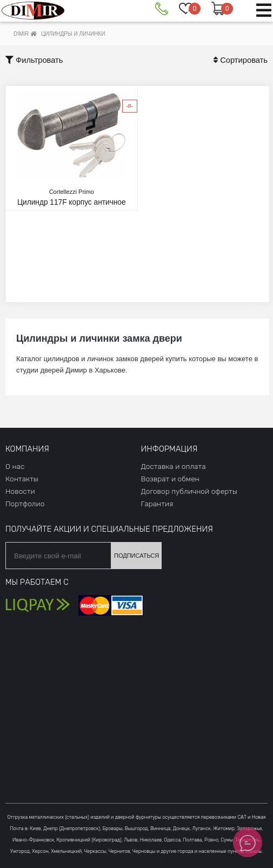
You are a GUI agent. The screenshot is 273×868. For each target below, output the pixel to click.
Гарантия (157, 504)
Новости (20, 491)
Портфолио (25, 504)
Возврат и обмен (170, 479)
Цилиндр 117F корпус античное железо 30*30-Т (72, 202)
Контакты (22, 479)
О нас (15, 466)
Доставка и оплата (174, 466)
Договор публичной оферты (189, 491)
